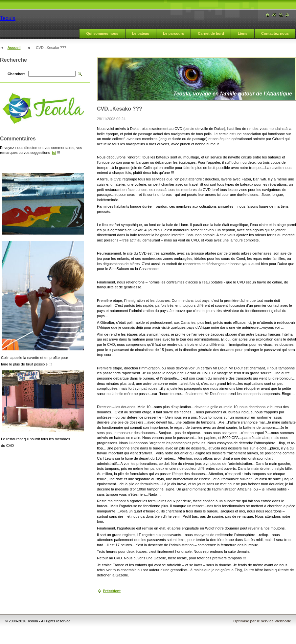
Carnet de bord (211, 33)
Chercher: (16, 74)
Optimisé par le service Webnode (262, 621)
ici (54, 153)
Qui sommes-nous (102, 33)
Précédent (112, 591)
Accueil (14, 48)
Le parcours (173, 33)
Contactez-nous (275, 33)
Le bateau (141, 33)
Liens (243, 33)
